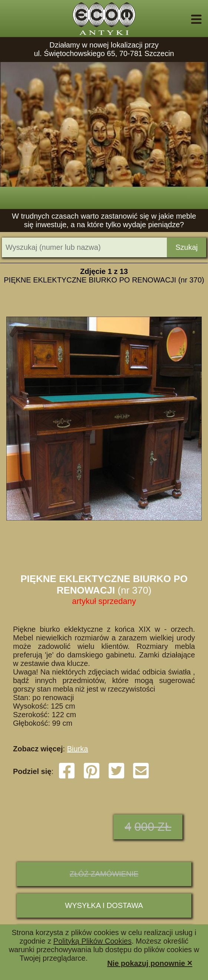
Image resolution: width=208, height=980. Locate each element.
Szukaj (186, 247)
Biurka (78, 749)
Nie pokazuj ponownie (150, 963)
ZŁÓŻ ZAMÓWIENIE (104, 874)
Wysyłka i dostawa (104, 905)
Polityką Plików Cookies (93, 941)
